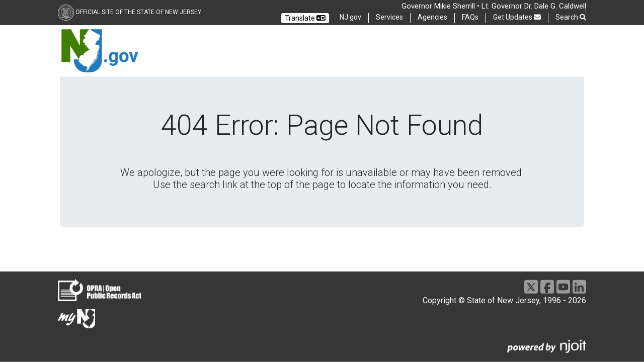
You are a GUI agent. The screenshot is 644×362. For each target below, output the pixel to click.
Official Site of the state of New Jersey (138, 12)
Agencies (432, 17)
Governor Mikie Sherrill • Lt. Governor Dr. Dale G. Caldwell (494, 6)
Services (389, 17)
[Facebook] (547, 287)
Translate (305, 18)
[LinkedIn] (579, 287)
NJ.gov (350, 17)
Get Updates (517, 17)
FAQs (470, 17)
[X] (531, 287)
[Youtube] (563, 287)
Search (571, 17)
